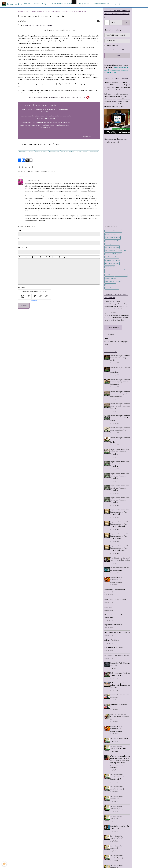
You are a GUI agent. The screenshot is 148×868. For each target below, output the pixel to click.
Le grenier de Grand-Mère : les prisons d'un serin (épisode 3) (120, 477)
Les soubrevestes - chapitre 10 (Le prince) (119, 753)
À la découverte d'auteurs (113, 261)
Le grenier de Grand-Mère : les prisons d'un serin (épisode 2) (120, 465)
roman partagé (110, 267)
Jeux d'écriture (110, 275)
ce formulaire (116, 102)
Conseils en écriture (41, 152)
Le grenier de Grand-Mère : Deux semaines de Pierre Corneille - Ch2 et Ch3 (120, 525)
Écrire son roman (81, 152)
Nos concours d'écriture (113, 241)
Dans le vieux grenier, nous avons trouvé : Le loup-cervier (119, 359)
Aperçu (65, 257)
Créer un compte (109, 50)
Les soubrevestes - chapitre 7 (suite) (117, 862)
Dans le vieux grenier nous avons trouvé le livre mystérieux (120, 371)
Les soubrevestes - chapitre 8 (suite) (117, 842)
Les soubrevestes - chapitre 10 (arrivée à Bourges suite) (118, 782)
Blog (44, 4)
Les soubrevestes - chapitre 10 (117, 803)
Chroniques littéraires (112, 248)
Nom (20, 230)
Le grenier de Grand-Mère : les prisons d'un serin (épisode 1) (120, 453)
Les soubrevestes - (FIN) (119, 744)
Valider (117, 56)
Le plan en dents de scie (113, 628)
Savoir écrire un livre (68, 152)
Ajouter (24, 306)
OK (126, 23)
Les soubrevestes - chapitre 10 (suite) (117, 793)
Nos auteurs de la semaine (113, 231)
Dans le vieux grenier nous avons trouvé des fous (120, 430)
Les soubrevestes (110, 251)
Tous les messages (113, 328)
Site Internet (22, 248)
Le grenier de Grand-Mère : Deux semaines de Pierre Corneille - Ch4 (120, 537)
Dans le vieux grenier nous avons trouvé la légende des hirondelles (120, 395)
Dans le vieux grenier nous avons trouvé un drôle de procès (120, 419)
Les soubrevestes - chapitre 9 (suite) (117, 813)
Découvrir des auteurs (112, 288)
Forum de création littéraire (62, 4)
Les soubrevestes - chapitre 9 (117, 823)
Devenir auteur (93, 152)
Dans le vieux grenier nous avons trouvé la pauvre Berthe (120, 441)
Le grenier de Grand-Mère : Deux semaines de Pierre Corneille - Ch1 (120, 513)
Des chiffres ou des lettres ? (114, 651)
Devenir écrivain (54, 152)
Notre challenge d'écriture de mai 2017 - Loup (119, 678)
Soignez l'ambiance (112, 643)
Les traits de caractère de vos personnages (120, 572)
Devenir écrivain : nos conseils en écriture (45, 12)
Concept (36, 4)
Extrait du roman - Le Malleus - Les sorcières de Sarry (120, 722)
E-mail (20, 239)
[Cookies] (4, 864)
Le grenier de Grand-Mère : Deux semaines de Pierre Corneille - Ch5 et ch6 (120, 549)
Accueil (27, 4)
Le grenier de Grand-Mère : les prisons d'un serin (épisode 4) (120, 489)
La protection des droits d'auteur (117, 658)
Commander (86, 137)
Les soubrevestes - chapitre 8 (117, 852)
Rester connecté (112, 46)
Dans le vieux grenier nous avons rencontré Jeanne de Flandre (120, 407)
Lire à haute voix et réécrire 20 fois (117, 635)
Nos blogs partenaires (112, 244)
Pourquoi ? (109, 610)
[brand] (12, 4)
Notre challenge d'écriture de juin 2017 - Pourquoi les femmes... (119, 690)
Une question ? (84, 4)
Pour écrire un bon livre (26, 152)
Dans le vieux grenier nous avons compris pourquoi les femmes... (120, 383)
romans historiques (111, 279)
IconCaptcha (34, 300)
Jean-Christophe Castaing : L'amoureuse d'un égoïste (120, 561)
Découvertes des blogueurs (113, 254)
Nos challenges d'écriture (113, 282)
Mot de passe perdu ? (119, 50)
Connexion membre (101, 4)
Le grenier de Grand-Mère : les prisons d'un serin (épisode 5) (120, 501)
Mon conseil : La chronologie (115, 603)
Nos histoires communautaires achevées (117, 271)
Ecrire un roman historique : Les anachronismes (117, 583)
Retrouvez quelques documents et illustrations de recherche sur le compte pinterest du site (57, 97)
